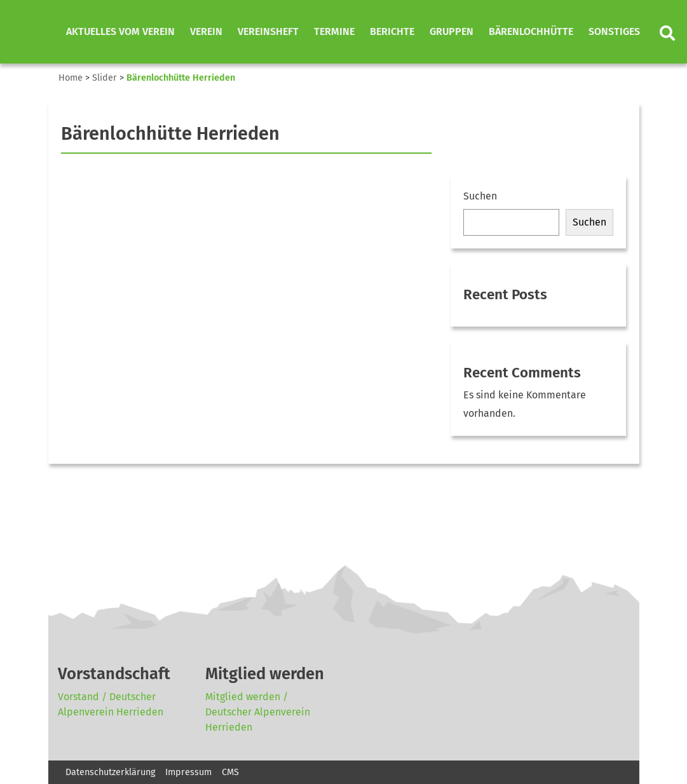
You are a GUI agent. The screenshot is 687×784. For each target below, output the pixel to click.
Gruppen (452, 31)
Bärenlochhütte (531, 31)
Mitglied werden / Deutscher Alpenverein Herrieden (258, 712)
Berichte (392, 31)
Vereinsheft (268, 31)
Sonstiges (614, 31)
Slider (105, 78)
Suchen (480, 196)
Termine (334, 31)
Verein (206, 31)
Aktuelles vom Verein (120, 31)
